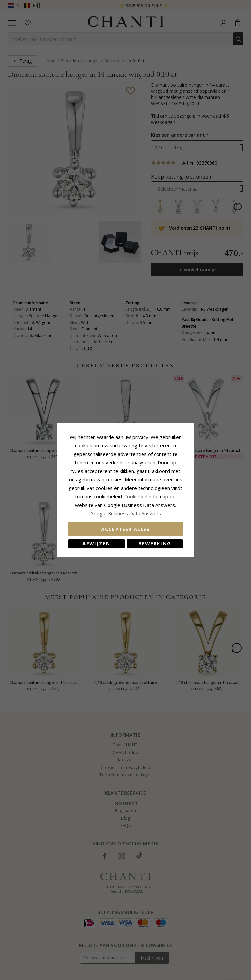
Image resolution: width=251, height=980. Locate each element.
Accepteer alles (125, 529)
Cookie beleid (140, 496)
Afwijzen (96, 543)
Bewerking (155, 543)
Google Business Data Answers (126, 513)
